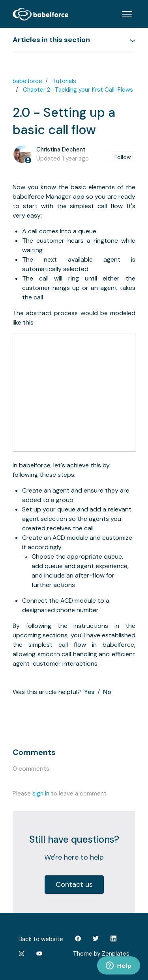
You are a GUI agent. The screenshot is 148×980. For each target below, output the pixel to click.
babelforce (27, 81)
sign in (41, 794)
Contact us (74, 884)
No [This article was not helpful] (107, 692)
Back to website (41, 939)
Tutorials (64, 81)
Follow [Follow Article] (123, 157)
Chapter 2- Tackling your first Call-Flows (78, 90)
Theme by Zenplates (101, 953)
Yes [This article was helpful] (89, 692)
